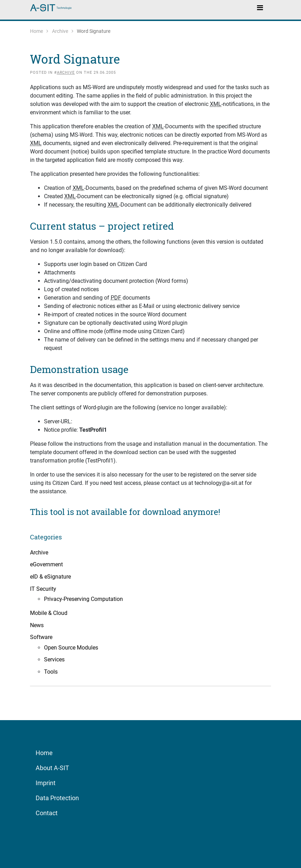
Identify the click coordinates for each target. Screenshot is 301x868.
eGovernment (46, 564)
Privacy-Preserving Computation (83, 599)
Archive (60, 31)
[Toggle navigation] (260, 7)
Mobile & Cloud (49, 613)
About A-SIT (52, 768)
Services (54, 659)
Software (41, 637)
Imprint (46, 783)
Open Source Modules (71, 648)
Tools (51, 672)
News (37, 625)
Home (36, 31)
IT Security (43, 589)
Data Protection (57, 798)
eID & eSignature (50, 577)
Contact (47, 813)
